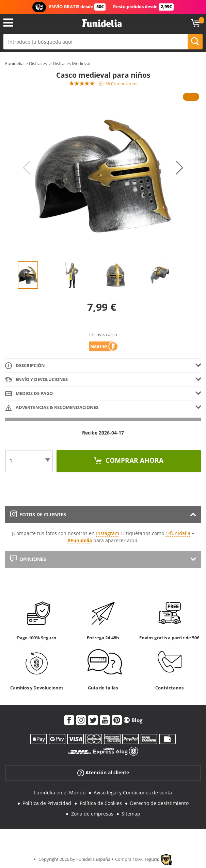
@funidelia (178, 533)
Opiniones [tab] (28, 559)
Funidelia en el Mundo (60, 793)
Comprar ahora (134, 460)
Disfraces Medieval (72, 63)
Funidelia (14, 63)
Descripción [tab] (25, 366)
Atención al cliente (103, 773)
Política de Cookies (101, 803)
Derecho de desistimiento (159, 803)
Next (179, 168)
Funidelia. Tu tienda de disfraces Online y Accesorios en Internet (102, 23)
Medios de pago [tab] (29, 394)
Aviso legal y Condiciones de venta (133, 793)
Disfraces (38, 63)
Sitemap (131, 814)
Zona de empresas (92, 814)
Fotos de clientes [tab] (38, 514)
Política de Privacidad (47, 803)
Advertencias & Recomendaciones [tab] (52, 408)
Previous (27, 168)
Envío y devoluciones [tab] (36, 380)
